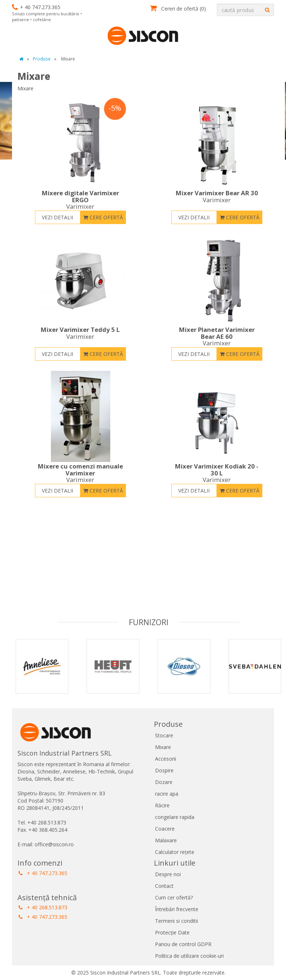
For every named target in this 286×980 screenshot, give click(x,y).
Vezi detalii (57, 217)
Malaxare (166, 840)
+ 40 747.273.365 (43, 873)
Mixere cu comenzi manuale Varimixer (80, 473)
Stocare (164, 735)
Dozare (164, 782)
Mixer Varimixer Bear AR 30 (217, 196)
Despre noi (168, 874)
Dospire (164, 770)
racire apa (167, 794)
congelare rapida (175, 817)
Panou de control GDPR (183, 944)
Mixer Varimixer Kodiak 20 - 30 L (217, 473)
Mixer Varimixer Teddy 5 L (80, 333)
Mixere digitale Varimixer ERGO (80, 200)
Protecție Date (172, 932)
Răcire (162, 805)
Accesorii (166, 759)
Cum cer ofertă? (174, 897)
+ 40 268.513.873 (43, 907)
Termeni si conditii (176, 921)
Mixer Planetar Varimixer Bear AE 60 (217, 336)
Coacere (165, 829)
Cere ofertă (103, 217)
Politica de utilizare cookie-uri (189, 956)
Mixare (163, 747)
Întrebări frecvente (177, 909)
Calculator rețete (175, 852)
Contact (164, 886)
